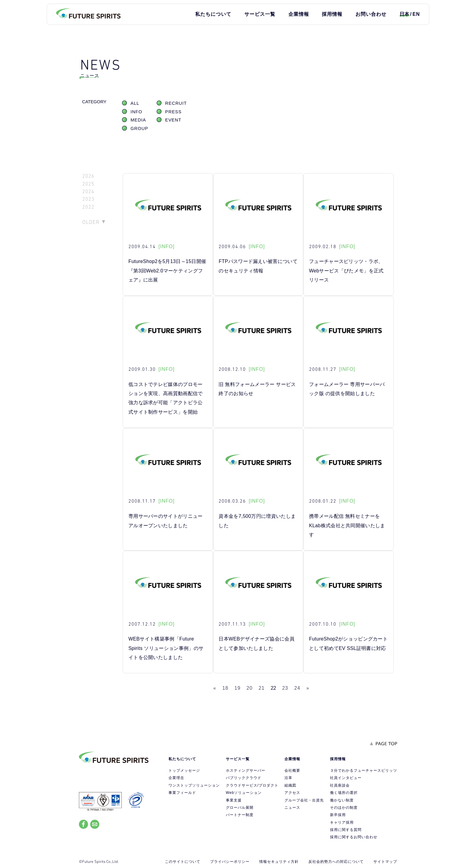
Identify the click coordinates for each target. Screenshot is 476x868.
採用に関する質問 (346, 830)
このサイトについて (183, 862)
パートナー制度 (240, 815)
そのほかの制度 (344, 808)
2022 (88, 207)
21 (262, 688)
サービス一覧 (260, 14)
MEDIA (138, 120)
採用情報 (332, 14)
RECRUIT (176, 103)
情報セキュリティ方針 (279, 862)
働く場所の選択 (344, 793)
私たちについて (213, 14)
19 (237, 688)
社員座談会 (340, 785)
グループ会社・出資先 (304, 800)
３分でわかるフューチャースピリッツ (364, 771)
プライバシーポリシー (230, 862)
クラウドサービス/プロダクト (252, 785)
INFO (136, 112)
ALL (135, 103)
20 (250, 688)
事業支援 (234, 800)
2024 (88, 191)
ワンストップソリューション (194, 785)
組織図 (290, 785)
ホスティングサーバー (246, 771)
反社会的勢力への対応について (336, 862)
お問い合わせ (371, 14)
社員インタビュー (346, 778)
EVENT (173, 120)
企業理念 (176, 778)
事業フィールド (182, 793)
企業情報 (299, 14)
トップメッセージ (184, 771)
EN (416, 14)
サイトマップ (385, 862)
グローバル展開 (240, 808)
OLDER (91, 222)
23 (285, 688)
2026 (88, 176)
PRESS (173, 112)
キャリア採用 (342, 822)
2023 (88, 199)
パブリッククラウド (244, 778)
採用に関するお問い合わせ (354, 837)
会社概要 (292, 771)
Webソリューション (244, 793)
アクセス (292, 793)
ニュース (292, 808)
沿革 (288, 778)
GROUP (139, 128)
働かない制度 (342, 800)
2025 (88, 184)
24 (297, 688)
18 (225, 688)
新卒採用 (338, 815)
